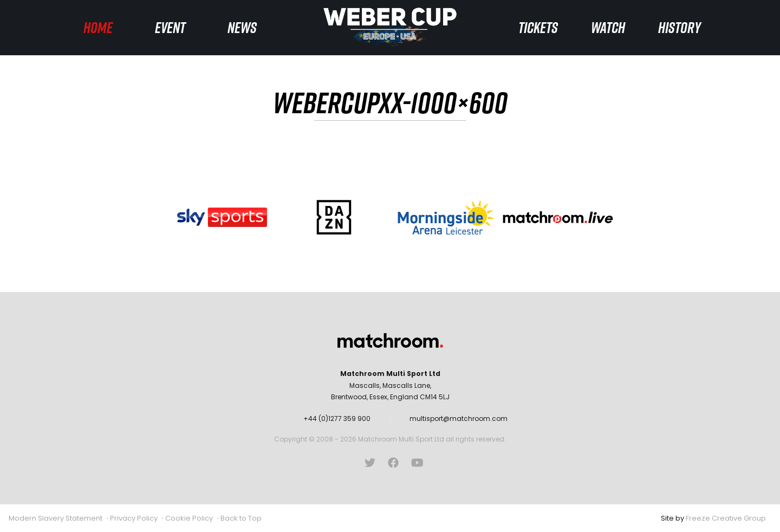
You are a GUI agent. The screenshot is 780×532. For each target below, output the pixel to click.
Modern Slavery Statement (56, 518)
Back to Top (241, 518)
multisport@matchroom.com (459, 419)
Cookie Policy (189, 518)
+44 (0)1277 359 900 (337, 419)
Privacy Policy (134, 518)
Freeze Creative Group (726, 518)
